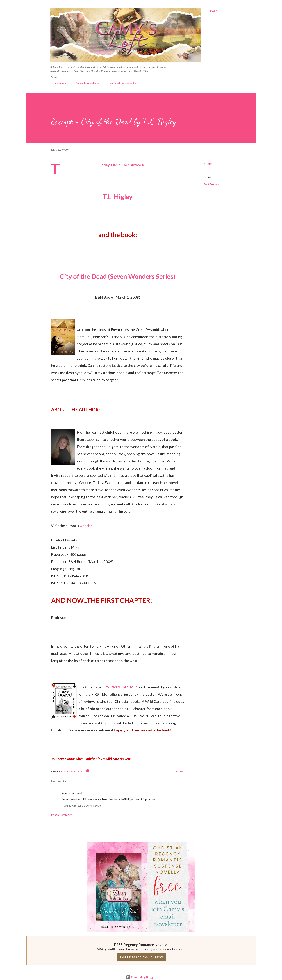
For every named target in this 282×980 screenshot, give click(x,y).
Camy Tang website (86, 83)
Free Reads (57, 83)
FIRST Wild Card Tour (119, 687)
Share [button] (208, 164)
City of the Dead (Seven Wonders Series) (118, 276)
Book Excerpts (211, 184)
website (86, 526)
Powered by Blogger (141, 977)
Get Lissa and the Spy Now (141, 957)
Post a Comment (61, 815)
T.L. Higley (118, 197)
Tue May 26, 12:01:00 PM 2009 (81, 805)
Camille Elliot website (121, 83)
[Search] (214, 11)
